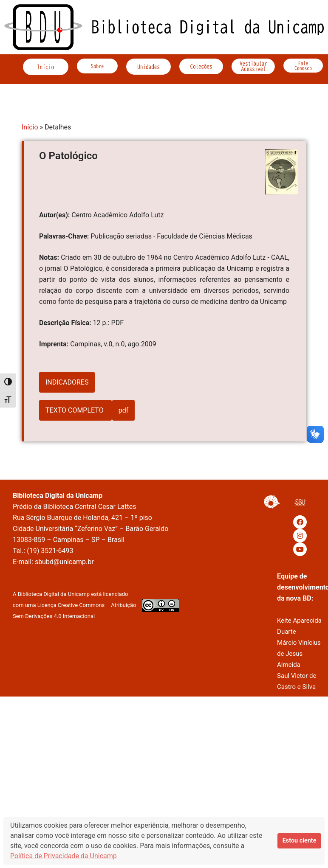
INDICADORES (67, 382)
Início (30, 127)
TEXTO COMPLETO (75, 410)
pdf (124, 410)
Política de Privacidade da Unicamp (64, 856)
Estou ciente (300, 841)
